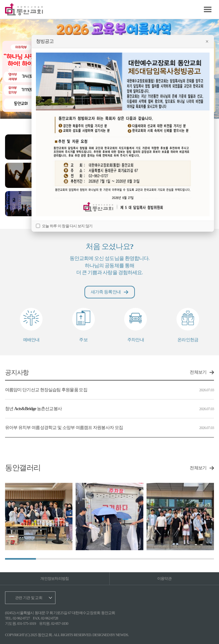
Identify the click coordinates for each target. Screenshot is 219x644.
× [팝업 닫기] (207, 42)
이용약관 (164, 579)
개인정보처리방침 (55, 579)
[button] (11, 70)
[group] (39, 517)
